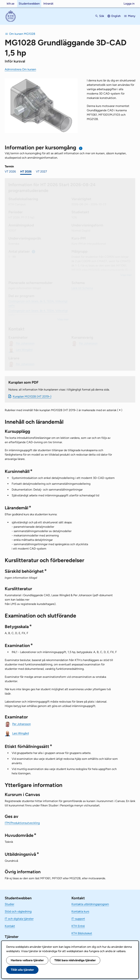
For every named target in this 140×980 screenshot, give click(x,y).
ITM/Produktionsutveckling (22, 823)
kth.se (11, 4)
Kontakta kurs (80, 911)
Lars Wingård (21, 733)
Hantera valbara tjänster (27, 960)
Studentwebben (29, 4)
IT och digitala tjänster (19, 919)
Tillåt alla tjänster (22, 970)
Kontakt (10, 926)
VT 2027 (41, 171)
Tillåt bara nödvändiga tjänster (75, 960)
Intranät (48, 4)
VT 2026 (10, 171)
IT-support (78, 919)
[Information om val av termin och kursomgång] (81, 148)
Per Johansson (22, 724)
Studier (9, 904)
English (116, 16)
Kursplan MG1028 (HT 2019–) (32, 396)
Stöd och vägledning (18, 911)
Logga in (129, 4)
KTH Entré (78, 926)
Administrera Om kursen (20, 69)
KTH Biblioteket (82, 933)
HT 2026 (26, 171)
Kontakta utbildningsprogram (90, 904)
